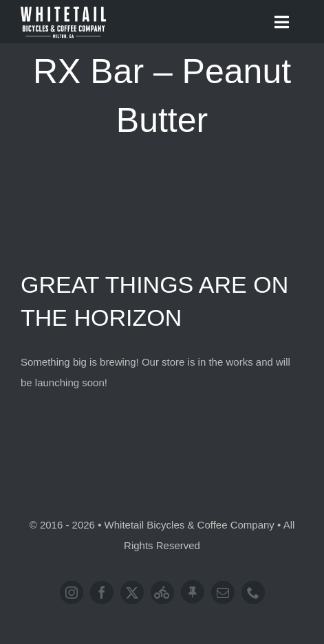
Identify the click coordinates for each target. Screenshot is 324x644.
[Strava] (162, 592)
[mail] (223, 592)
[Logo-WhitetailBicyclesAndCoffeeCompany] (63, 9)
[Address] (193, 592)
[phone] (253, 592)
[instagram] (72, 592)
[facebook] (102, 592)
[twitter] (132, 592)
